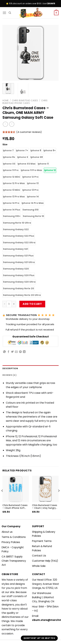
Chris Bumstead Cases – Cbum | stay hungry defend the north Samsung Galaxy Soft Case (45, 507)
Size (5, 144)
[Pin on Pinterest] (20, 352)
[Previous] (2, 497)
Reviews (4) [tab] (9, 375)
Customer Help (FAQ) (45, 561)
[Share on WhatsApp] (4, 352)
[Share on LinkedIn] (24, 352)
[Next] (59, 497)
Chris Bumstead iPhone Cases (25, 102)
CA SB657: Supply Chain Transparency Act (14, 561)
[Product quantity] (9, 304)
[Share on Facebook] (8, 352)
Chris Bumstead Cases (25, 101)
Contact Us (39, 556)
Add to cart (32, 304)
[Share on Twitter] (12, 352)
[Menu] (4, 13)
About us (7, 532)
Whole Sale (39, 566)
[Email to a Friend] (16, 352)
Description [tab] (10, 368)
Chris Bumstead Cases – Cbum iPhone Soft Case (15, 507)
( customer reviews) (29, 132)
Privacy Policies (11, 542)
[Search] (10, 13)
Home (6, 101)
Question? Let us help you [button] (39, 638)
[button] (8, 151)
